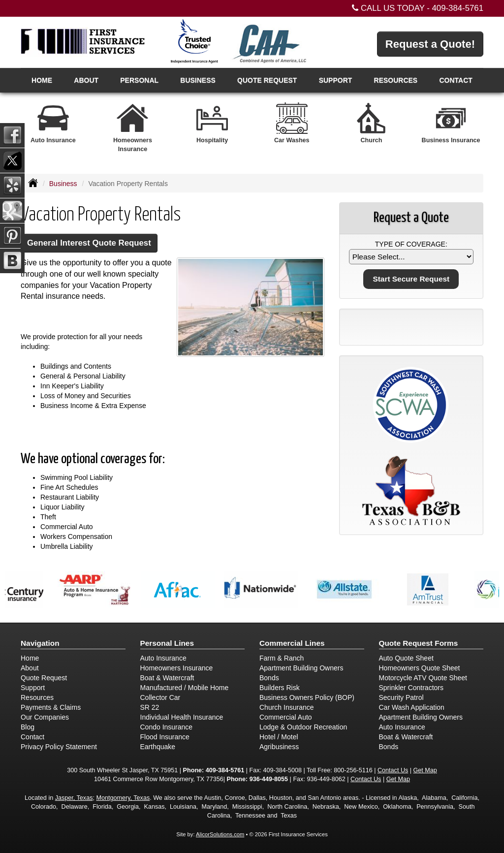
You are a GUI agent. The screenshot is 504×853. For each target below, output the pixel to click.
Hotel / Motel (279, 737)
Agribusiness (279, 747)
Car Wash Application (412, 707)
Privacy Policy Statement (59, 747)
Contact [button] (456, 80)
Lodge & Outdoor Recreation (303, 727)
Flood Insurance (165, 737)
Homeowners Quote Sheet (420, 668)
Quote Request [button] (267, 80)
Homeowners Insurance (177, 668)
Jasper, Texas (74, 798)
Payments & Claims (51, 707)
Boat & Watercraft (167, 678)
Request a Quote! (430, 44)
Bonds (269, 678)
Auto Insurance (163, 658)
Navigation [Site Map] (40, 643)
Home (42, 80)
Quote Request (44, 678)
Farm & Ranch (282, 658)
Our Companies (45, 717)
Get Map (425, 770)
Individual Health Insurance (182, 717)
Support (33, 688)
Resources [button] (396, 80)
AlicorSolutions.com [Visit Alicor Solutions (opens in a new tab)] (220, 834)
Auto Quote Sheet (406, 658)
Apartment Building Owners (301, 668)
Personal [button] (139, 80)
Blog (28, 727)
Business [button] (198, 80)
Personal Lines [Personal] (167, 643)
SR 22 (150, 707)
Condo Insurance (167, 727)
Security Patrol (401, 697)
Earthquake (158, 747)
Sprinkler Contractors (411, 688)
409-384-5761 (457, 8)
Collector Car (160, 697)
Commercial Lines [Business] (292, 643)
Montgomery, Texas (123, 798)
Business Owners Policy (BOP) (307, 697)
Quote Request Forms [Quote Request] (419, 643)
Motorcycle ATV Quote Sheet (423, 678)
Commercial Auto (286, 717)
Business (63, 184)
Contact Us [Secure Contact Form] (393, 770)
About (86, 80)
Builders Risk (280, 688)
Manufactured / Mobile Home (185, 688)
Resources (37, 697)
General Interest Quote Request (89, 243)
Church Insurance (287, 707)
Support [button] (336, 80)
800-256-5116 (353, 770)
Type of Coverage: (411, 244)
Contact (32, 737)
